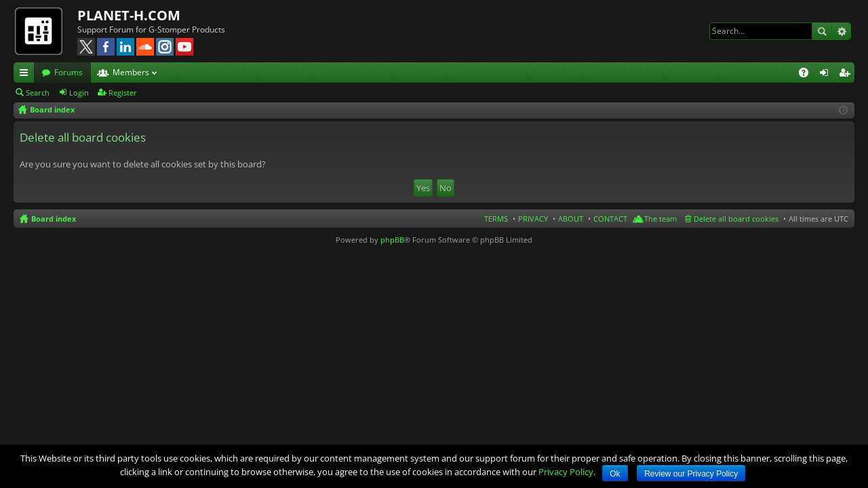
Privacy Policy (566, 472)
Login (79, 93)
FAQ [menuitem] (808, 75)
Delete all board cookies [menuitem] (736, 219)
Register (123, 93)
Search (822, 31)
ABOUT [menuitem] (571, 219)
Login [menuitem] (827, 75)
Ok (615, 474)
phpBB (392, 240)
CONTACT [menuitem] (610, 219)
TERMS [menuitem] (496, 219)
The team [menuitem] (660, 219)
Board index (54, 219)
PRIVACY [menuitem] (533, 219)
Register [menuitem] (847, 75)
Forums (68, 72)
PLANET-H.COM (129, 15)
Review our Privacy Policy (691, 474)
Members (131, 72)
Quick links (26, 75)
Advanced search (841, 31)
